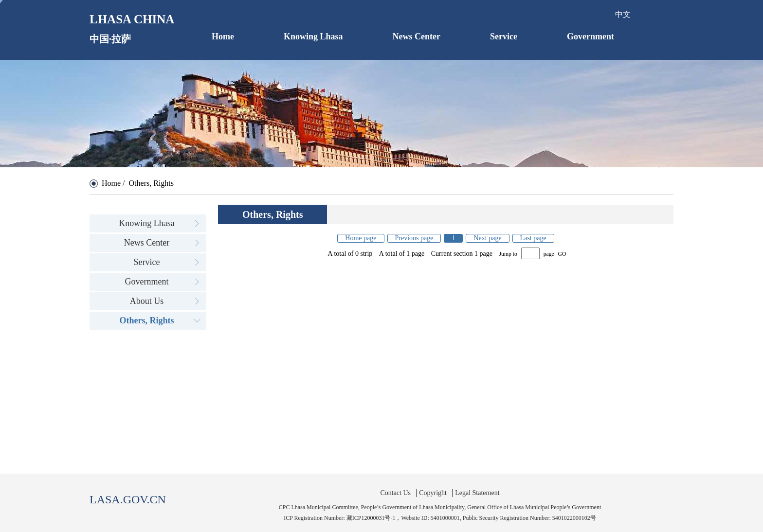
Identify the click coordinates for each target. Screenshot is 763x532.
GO (562, 254)
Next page (487, 238)
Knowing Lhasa (313, 36)
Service (504, 36)
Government (590, 36)
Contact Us (395, 493)
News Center (417, 36)
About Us (147, 301)
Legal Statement (477, 493)
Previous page (414, 238)
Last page (533, 238)
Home (223, 36)
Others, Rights (147, 320)
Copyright (433, 493)
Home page (361, 238)
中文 (623, 14)
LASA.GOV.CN (128, 499)
